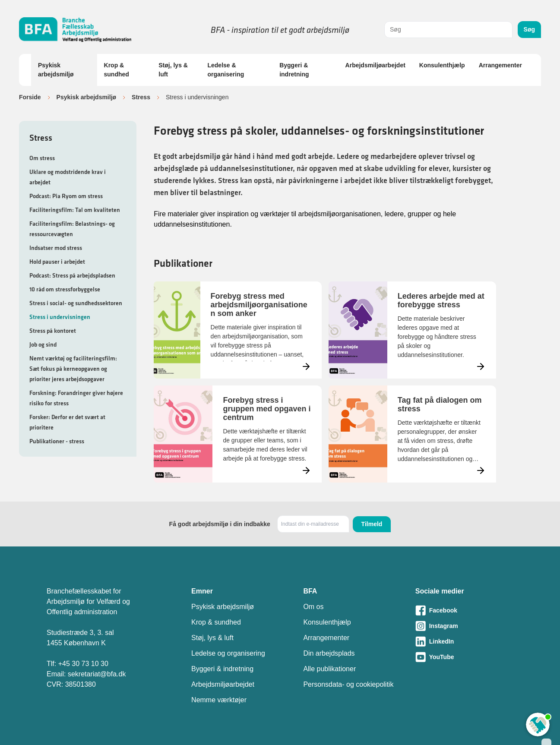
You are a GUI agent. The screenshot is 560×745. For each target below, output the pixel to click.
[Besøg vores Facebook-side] (464, 610)
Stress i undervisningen (60, 317)
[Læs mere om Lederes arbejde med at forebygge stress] (412, 330)
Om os (313, 607)
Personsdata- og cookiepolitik (348, 684)
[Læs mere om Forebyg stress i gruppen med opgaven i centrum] (237, 434)
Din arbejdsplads (329, 653)
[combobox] (448, 30)
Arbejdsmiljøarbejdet (375, 65)
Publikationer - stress (57, 441)
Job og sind (43, 344)
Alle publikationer (329, 669)
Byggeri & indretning (294, 70)
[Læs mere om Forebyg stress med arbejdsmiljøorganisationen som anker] (237, 330)
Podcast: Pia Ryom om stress (66, 196)
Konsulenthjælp (442, 65)
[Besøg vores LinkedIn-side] (464, 641)
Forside (30, 97)
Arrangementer (500, 65)
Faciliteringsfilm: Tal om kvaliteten (75, 210)
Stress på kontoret (53, 331)
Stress (141, 97)
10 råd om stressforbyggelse (65, 289)
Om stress (42, 158)
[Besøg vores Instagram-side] (464, 626)
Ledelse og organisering (228, 653)
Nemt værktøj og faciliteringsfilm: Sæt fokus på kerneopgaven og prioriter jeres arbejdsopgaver (73, 369)
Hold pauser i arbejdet (57, 262)
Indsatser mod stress (56, 248)
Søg (529, 29)
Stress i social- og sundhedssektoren (76, 303)
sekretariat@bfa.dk (97, 674)
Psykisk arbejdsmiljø (56, 70)
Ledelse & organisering (226, 70)
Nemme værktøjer (219, 700)
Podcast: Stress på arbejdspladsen (72, 275)
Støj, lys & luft (173, 70)
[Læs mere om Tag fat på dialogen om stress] (412, 434)
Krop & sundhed (117, 70)
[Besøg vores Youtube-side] (464, 657)
